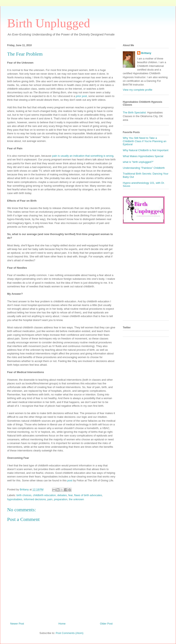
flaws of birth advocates (88, 495)
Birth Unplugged (49, 23)
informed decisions (35, 499)
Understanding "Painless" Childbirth (144, 168)
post (70, 480)
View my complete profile (138, 90)
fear (71, 495)
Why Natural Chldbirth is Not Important (146, 150)
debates (62, 495)
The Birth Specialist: (135, 112)
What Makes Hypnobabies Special (143, 156)
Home (62, 624)
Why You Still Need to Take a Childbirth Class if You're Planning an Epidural (145, 141)
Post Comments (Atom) (69, 633)
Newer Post (17, 624)
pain (50, 499)
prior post (81, 96)
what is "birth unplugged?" (138, 162)
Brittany (146, 53)
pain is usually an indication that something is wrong (83, 156)
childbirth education (44, 495)
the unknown (76, 499)
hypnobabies (15, 499)
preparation (61, 499)
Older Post (106, 624)
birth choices (24, 495)
